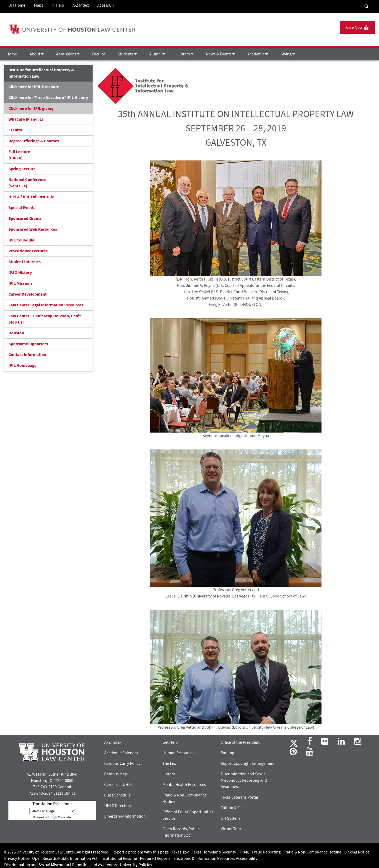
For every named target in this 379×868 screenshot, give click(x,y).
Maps (38, 5)
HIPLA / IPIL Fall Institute (31, 197)
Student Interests (25, 262)
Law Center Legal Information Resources (46, 305)
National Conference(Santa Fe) (27, 183)
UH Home (17, 5)
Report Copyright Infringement (248, 763)
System (230, 818)
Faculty (98, 54)
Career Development (28, 294)
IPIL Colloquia (21, 240)
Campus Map (116, 774)
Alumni (157, 54)
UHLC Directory (118, 806)
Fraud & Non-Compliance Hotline (312, 852)
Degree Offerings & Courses (34, 141)
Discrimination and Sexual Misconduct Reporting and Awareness (244, 780)
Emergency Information (125, 816)
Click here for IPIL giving (31, 108)
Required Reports (155, 858)
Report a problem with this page (140, 852)
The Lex (169, 763)
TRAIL (244, 852)
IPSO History (20, 273)
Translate (60, 817)
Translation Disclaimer (52, 804)
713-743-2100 (45, 787)
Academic (258, 54)
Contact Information (27, 355)
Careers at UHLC (118, 785)
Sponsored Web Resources (33, 229)
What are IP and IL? (26, 119)
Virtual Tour (231, 829)
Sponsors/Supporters (28, 344)
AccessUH (106, 5)
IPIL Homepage (22, 366)
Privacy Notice (17, 858)
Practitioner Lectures (28, 251)
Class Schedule (117, 795)
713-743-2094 (41, 793)
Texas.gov (180, 852)
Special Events (22, 208)
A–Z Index (113, 742)
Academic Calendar (121, 753)
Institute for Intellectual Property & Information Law (41, 73)
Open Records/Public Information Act (65, 858)
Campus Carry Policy (122, 763)
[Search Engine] (366, 6)
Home (12, 54)
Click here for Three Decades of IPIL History (48, 98)
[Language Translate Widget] (52, 811)
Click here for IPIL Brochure (34, 87)
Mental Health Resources (184, 785)
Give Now (357, 27)
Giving (287, 54)
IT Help (58, 5)
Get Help (170, 742)
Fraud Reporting (266, 852)
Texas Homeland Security (214, 852)
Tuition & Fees (233, 808)
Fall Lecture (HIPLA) (19, 155)
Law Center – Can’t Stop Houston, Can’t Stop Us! (45, 319)
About (37, 54)
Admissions (68, 54)
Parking (227, 753)
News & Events (220, 54)
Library (185, 54)
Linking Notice (357, 852)
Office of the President (240, 742)
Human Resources (178, 753)
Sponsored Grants (25, 219)
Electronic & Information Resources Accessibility (215, 858)
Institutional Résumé (119, 858)
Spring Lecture (22, 169)
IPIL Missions (20, 283)
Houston (16, 333)
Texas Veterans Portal (239, 797)
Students (127, 54)
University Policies (136, 865)
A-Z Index (81, 5)
